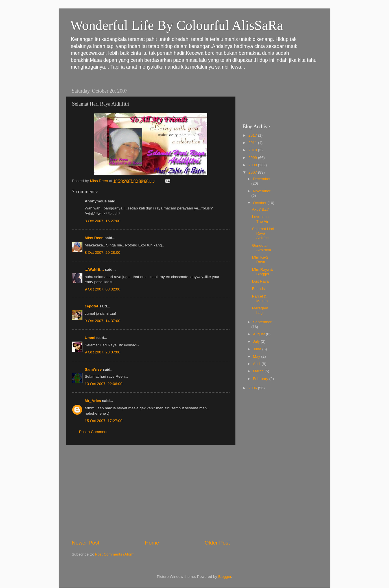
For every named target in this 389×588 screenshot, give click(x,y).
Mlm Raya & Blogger (263, 272)
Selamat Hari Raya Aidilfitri (263, 233)
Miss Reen (94, 238)
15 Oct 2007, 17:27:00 (104, 421)
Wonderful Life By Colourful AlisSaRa (177, 25)
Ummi (90, 338)
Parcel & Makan (260, 299)
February (261, 379)
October (260, 203)
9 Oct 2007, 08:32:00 (102, 289)
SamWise (93, 369)
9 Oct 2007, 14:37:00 (102, 321)
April (257, 364)
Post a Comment (93, 432)
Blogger (225, 577)
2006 (253, 388)
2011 (253, 143)
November (262, 191)
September (262, 322)
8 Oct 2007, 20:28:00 (102, 253)
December (262, 179)
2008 (253, 165)
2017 (253, 135)
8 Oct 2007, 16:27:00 (102, 221)
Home (152, 543)
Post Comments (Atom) (115, 554)
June (258, 349)
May (257, 356)
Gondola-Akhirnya (262, 248)
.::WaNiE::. (94, 269)
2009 (253, 158)
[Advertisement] (151, 492)
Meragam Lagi (260, 310)
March (259, 371)
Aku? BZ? (260, 209)
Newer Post (86, 543)
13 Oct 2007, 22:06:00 (104, 384)
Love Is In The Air (260, 219)
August (259, 334)
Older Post (217, 543)
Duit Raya (260, 281)
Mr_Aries (93, 401)
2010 (253, 150)
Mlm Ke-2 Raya (260, 260)
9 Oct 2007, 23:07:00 (102, 352)
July (257, 341)
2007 (253, 172)
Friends (258, 289)
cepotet (91, 306)
